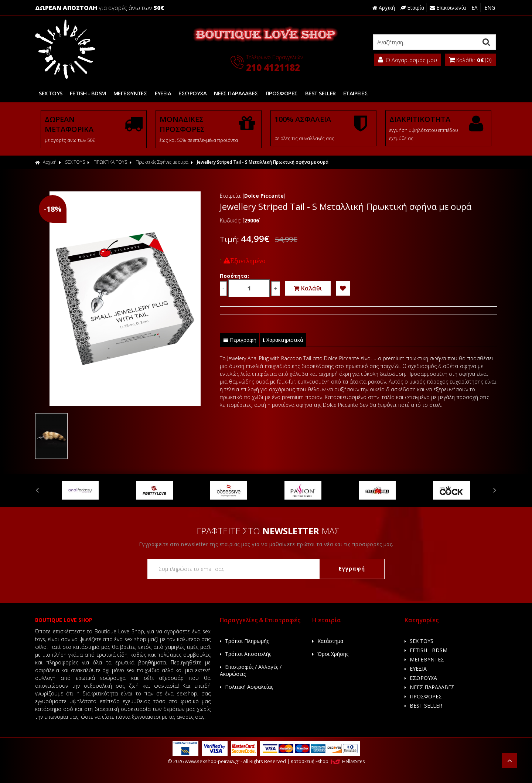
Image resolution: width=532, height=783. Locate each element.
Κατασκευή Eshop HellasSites (328, 761)
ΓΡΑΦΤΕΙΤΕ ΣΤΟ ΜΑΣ (268, 531)
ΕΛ (475, 8)
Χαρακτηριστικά (283, 340)
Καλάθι (308, 288)
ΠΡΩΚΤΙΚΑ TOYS (110, 162)
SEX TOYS (51, 93)
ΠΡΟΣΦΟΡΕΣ (281, 93)
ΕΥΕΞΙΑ (163, 93)
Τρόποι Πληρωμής (244, 641)
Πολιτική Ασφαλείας (246, 687)
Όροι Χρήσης (330, 654)
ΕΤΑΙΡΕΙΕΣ (355, 93)
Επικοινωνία (448, 8)
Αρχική (384, 8)
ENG (490, 8)
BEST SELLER (320, 93)
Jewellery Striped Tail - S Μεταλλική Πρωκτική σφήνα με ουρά (263, 162)
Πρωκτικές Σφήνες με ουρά (162, 162)
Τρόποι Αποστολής (245, 654)
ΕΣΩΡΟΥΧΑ (192, 93)
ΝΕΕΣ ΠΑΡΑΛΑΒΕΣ (236, 93)
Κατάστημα (328, 641)
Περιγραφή (240, 340)
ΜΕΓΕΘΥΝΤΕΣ (130, 93)
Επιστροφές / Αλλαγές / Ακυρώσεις (251, 670)
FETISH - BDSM (88, 93)
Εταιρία (412, 8)
